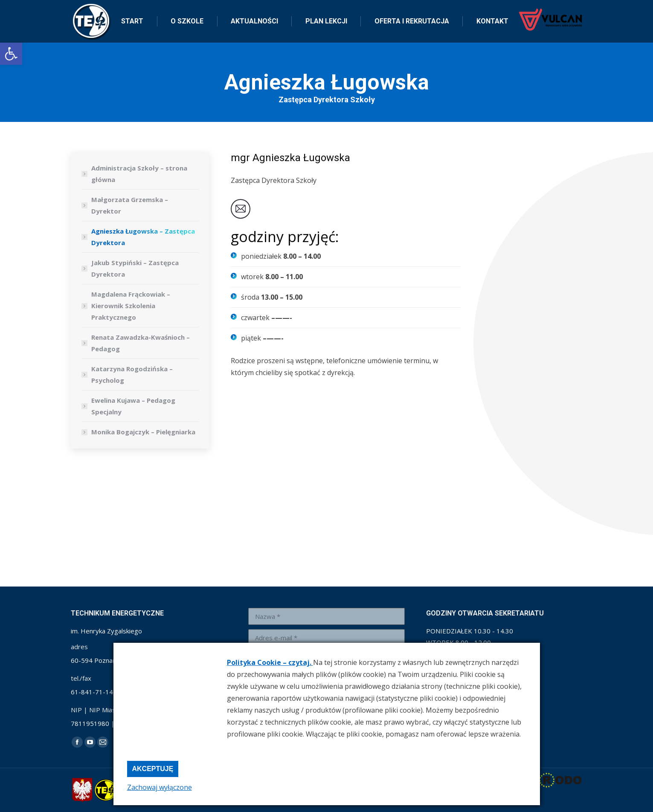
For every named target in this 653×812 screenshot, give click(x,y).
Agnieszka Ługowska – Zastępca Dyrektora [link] (143, 237)
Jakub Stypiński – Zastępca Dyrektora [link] (135, 268)
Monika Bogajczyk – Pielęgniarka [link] (143, 432)
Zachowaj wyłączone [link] (160, 787)
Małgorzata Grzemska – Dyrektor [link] (130, 205)
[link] (11, 54)
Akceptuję (153, 769)
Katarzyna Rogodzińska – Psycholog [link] (132, 374)
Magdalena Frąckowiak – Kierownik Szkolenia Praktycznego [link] (131, 306)
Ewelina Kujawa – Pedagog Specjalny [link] (133, 406)
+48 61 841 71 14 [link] (96, 8)
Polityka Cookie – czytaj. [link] (270, 662)
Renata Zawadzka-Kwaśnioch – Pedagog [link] (141, 343)
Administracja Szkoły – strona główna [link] (139, 174)
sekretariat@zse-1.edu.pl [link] (167, 8)
